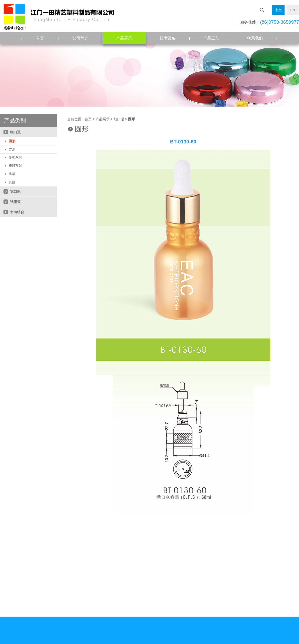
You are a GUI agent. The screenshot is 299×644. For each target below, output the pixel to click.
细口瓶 (119, 119)
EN (293, 10)
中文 (278, 10)
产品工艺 (211, 38)
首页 (40, 38)
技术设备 (168, 38)
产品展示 (124, 38)
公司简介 (80, 38)
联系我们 (255, 38)
